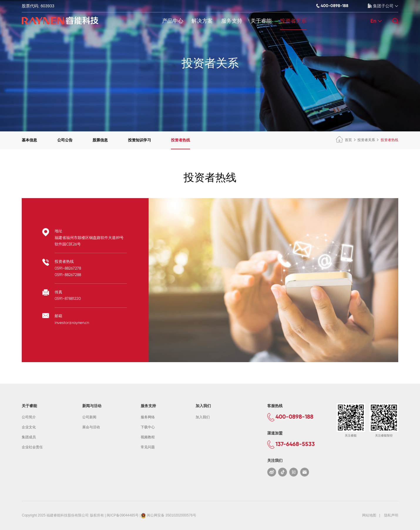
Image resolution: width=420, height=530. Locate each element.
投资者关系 (293, 21)
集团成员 (29, 437)
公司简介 (29, 417)
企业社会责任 (32, 447)
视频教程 (148, 437)
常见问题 (148, 447)
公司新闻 (89, 417)
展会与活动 (91, 427)
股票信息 (100, 140)
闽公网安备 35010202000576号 (172, 515)
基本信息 (29, 140)
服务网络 (148, 417)
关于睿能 (261, 21)
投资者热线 (180, 140)
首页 (344, 140)
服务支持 (232, 21)
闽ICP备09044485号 (123, 515)
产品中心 (173, 21)
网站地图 (369, 515)
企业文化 (29, 427)
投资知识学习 (140, 140)
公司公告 (65, 140)
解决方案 (202, 21)
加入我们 (203, 417)
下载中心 (148, 427)
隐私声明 (391, 515)
